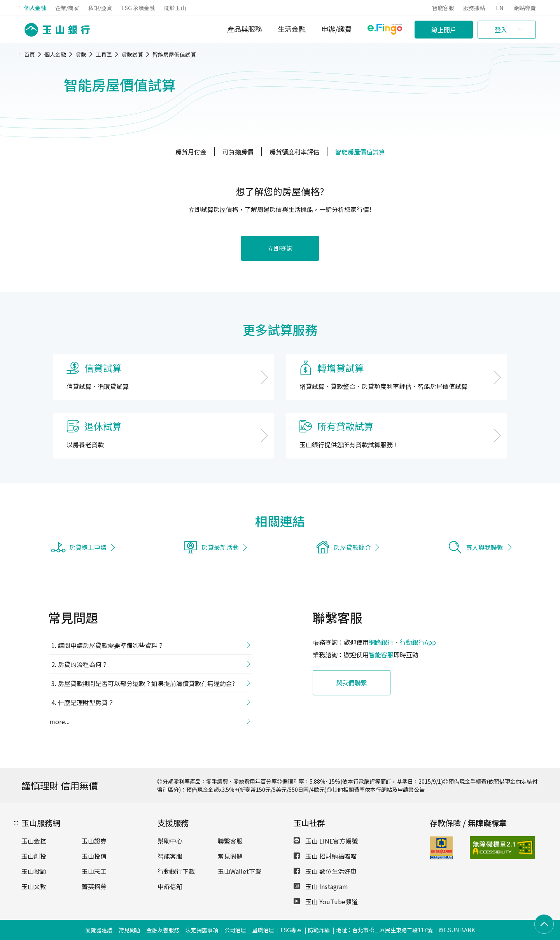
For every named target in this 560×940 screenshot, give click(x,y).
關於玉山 (175, 8)
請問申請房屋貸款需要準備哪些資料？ (111, 645)
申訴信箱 (170, 886)
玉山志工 (94, 871)
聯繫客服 (230, 841)
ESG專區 (291, 930)
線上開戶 (444, 30)
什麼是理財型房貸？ (86, 702)
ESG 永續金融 (138, 8)
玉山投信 (94, 856)
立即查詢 (280, 248)
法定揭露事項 (202, 930)
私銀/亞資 (100, 8)
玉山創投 (34, 856)
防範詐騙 (319, 930)
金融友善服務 (163, 930)
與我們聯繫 (352, 683)
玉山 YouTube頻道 (326, 901)
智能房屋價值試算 (174, 54)
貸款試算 (132, 54)
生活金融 (292, 29)
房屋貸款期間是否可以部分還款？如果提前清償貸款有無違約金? (146, 683)
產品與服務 (245, 29)
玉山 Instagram (321, 886)
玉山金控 (34, 841)
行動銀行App (418, 642)
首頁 (30, 54)
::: (18, 7)
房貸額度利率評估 (294, 152)
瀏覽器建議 (99, 930)
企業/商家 (67, 8)
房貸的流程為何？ (83, 664)
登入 (501, 30)
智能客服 (443, 8)
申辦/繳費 (337, 29)
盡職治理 (263, 930)
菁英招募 (94, 886)
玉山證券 (94, 841)
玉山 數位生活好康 (325, 871)
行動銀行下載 (176, 871)
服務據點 (474, 8)
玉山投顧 (34, 871)
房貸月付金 (191, 152)
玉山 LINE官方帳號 (326, 841)
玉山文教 (34, 886)
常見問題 (230, 856)
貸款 (81, 54)
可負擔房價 (238, 152)
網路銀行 (381, 642)
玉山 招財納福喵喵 (325, 856)
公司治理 (235, 930)
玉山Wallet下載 (240, 871)
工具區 (104, 54)
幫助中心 (170, 841)
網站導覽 (525, 8)
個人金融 (35, 8)
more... (59, 721)
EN (500, 8)
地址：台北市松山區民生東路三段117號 (384, 930)
